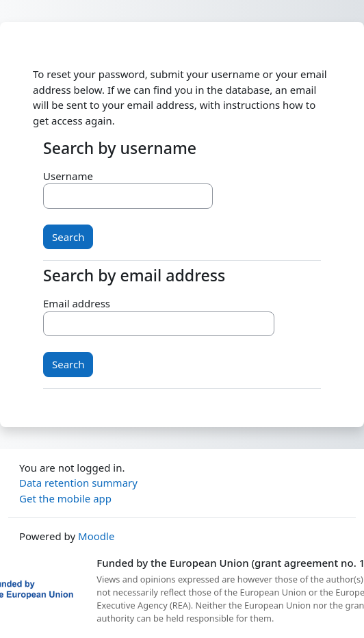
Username (68, 176)
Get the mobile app (65, 498)
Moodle (96, 536)
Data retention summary (78, 483)
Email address (77, 303)
